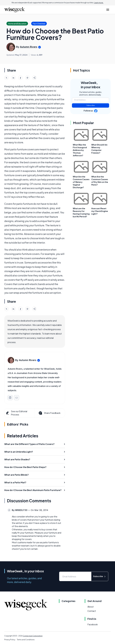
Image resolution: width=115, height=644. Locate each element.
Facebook (93, 624)
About (91, 607)
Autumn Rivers (29, 47)
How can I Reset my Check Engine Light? (100, 211)
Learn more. (99, 3)
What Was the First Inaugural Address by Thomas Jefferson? (80, 150)
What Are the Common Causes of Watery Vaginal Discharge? (81, 182)
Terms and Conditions (26, 640)
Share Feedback (49, 413)
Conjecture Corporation (33, 636)
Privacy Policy (10, 640)
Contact (92, 611)
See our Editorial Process (16, 413)
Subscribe (91, 105)
